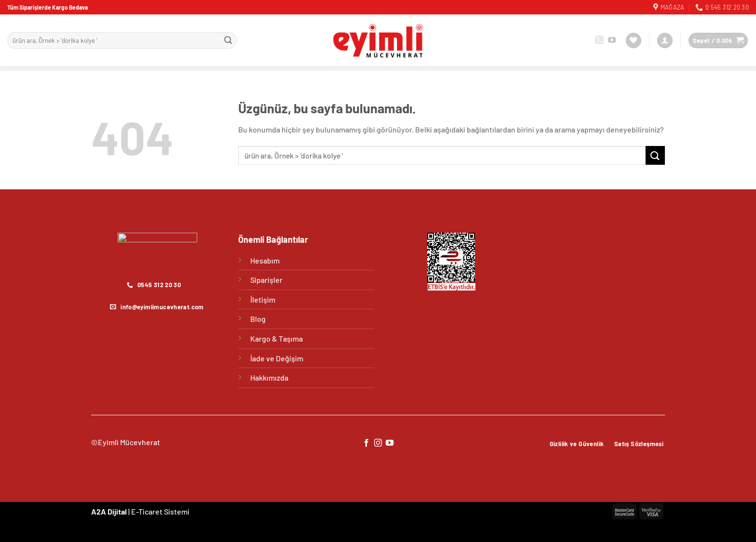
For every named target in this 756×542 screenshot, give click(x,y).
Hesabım (265, 260)
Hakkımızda (269, 377)
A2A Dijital (109, 511)
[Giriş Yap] (665, 41)
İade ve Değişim (277, 358)
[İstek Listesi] (634, 41)
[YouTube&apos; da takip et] (612, 40)
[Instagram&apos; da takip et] (599, 40)
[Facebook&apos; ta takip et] (366, 443)
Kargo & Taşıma (277, 338)
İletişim (263, 299)
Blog (258, 319)
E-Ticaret (147, 511)
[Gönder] (228, 40)
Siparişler (266, 280)
